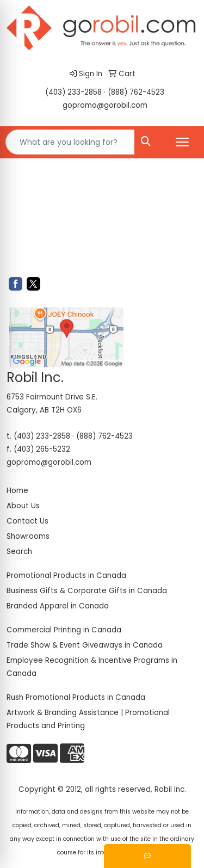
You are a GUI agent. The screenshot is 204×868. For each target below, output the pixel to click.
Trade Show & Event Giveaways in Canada (85, 645)
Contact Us (27, 521)
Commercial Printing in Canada (64, 630)
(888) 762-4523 (136, 92)
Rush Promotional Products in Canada (76, 697)
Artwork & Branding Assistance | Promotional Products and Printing (88, 719)
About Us (23, 506)
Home (17, 491)
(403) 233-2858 (73, 92)
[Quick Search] (70, 142)
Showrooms (28, 536)
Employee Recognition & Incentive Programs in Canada (92, 667)
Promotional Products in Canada (66, 575)
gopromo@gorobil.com (105, 105)
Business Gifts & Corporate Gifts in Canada (87, 591)
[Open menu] (182, 142)
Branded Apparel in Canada (58, 606)
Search (19, 552)
